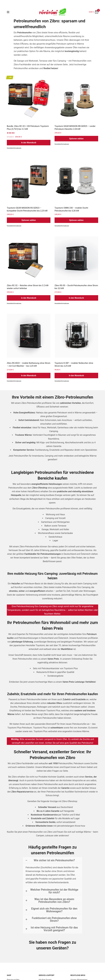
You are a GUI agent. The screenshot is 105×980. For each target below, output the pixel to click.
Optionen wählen (76, 139)
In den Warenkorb (29, 143)
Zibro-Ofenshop (40, 488)
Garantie (65, 788)
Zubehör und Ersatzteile (74, 699)
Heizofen (16, 584)
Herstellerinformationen (14, 148)
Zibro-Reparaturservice (22, 792)
